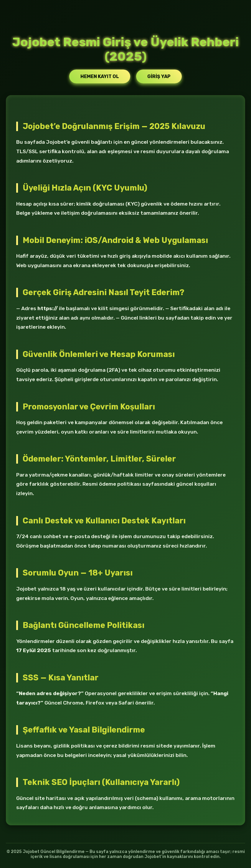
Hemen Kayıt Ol (100, 76)
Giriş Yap (159, 76)
